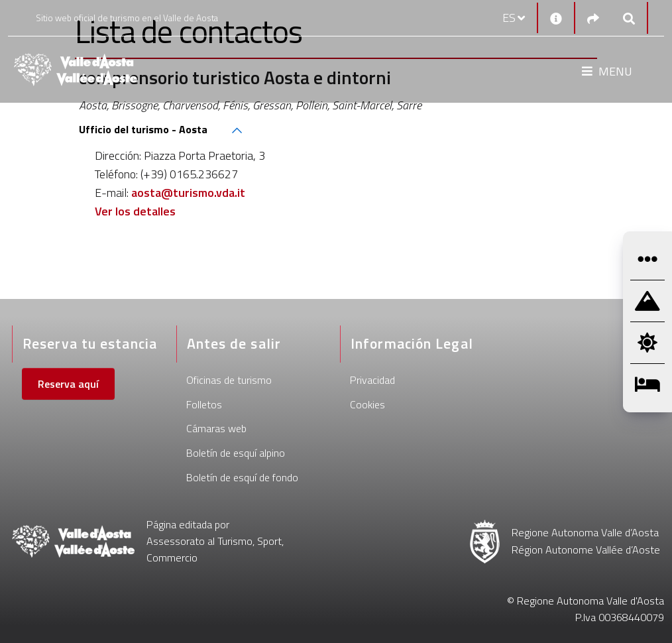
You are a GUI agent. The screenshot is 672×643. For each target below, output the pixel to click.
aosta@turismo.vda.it (188, 193)
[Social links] (593, 18)
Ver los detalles (135, 211)
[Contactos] (556, 18)
